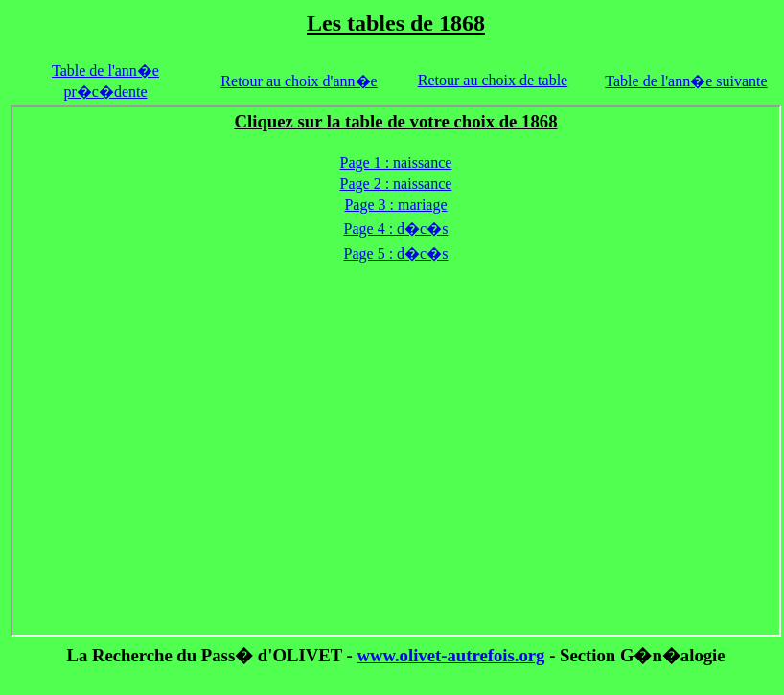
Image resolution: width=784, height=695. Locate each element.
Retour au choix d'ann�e (299, 81)
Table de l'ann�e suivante (686, 81)
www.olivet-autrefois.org (450, 655)
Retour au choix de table (493, 80)
